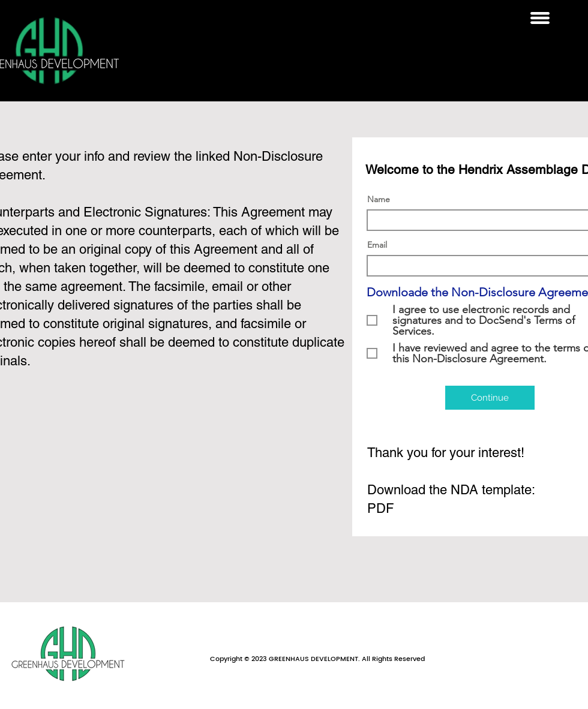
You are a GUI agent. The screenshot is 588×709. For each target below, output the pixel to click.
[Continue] (490, 398)
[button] (540, 18)
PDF (380, 508)
